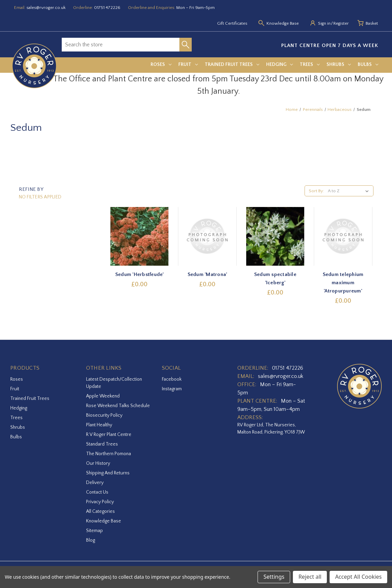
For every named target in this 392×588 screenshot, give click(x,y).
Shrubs (339, 65)
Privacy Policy (100, 502)
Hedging (280, 65)
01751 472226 (107, 8)
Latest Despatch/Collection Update (114, 383)
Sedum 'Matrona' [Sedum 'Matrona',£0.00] (207, 274)
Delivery (95, 483)
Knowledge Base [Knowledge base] (283, 23)
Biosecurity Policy (104, 415)
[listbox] (350, 191)
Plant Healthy (99, 425)
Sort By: (316, 191)
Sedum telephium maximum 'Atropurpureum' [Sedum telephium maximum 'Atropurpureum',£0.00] (343, 283)
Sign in (324, 23)
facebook (172, 379)
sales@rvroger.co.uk (46, 8)
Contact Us (97, 492)
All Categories (100, 511)
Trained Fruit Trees (232, 65)
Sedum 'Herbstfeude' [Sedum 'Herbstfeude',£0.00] (140, 274)
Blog (91, 540)
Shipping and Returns (108, 473)
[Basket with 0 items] (372, 24)
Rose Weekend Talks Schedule (118, 406)
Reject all (310, 577)
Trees (310, 65)
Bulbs (368, 65)
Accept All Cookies (358, 577)
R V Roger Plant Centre (109, 435)
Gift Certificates (232, 23)
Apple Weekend (103, 396)
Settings (274, 577)
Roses (161, 65)
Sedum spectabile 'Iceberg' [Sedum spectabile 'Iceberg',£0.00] (275, 279)
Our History (98, 463)
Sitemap (94, 531)
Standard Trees (102, 444)
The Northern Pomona (109, 454)
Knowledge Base (104, 521)
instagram (172, 389)
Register (341, 23)
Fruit (188, 65)
